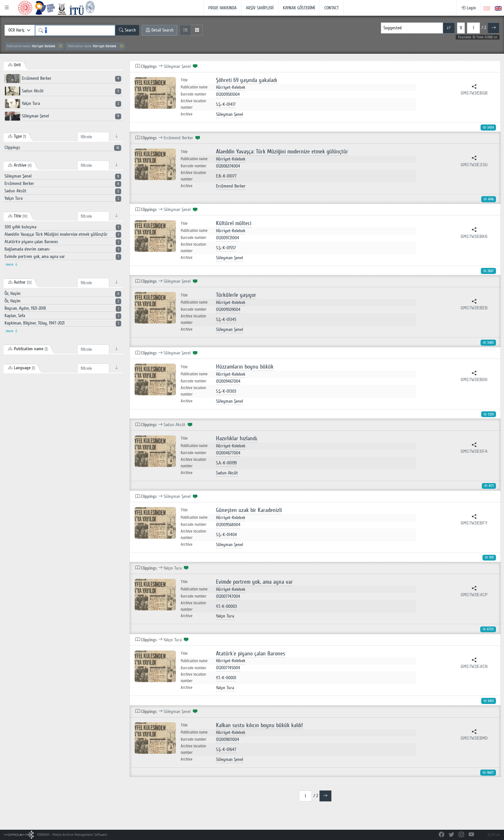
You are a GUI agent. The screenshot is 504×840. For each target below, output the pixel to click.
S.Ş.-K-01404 (226, 535)
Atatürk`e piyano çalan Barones (251, 654)
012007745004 (228, 668)
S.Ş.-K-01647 (226, 749)
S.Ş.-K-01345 (226, 320)
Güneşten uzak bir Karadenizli (249, 510)
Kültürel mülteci (234, 223)
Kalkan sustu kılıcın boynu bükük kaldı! (259, 725)
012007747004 (228, 596)
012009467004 (228, 381)
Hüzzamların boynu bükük (245, 367)
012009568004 (228, 525)
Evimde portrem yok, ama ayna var (254, 582)
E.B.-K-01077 (226, 176)
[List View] (185, 30)
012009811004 (228, 740)
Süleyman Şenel (63, 116)
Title (184, 80)
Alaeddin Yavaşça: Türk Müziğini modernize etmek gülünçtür (282, 152)
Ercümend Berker (63, 78)
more (12, 265)
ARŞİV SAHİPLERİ (260, 8)
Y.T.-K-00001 (226, 678)
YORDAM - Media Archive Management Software (55, 835)
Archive (187, 114)
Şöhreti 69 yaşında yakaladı (247, 80)
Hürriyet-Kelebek (31, 46)
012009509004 (228, 310)
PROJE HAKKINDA (222, 8)
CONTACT (332, 8)
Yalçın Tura (63, 104)
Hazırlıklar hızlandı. (237, 438)
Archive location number (193, 104)
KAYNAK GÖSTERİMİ (299, 8)
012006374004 (228, 166)
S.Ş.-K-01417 (226, 104)
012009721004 (228, 238)
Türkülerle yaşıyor (236, 295)
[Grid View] (197, 30)
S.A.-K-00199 (226, 463)
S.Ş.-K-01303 (226, 391)
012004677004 (228, 453)
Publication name (194, 87)
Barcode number (194, 94)
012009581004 (228, 94)
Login (468, 8)
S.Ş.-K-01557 (226, 248)
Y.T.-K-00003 (226, 606)
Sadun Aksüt (63, 91)
